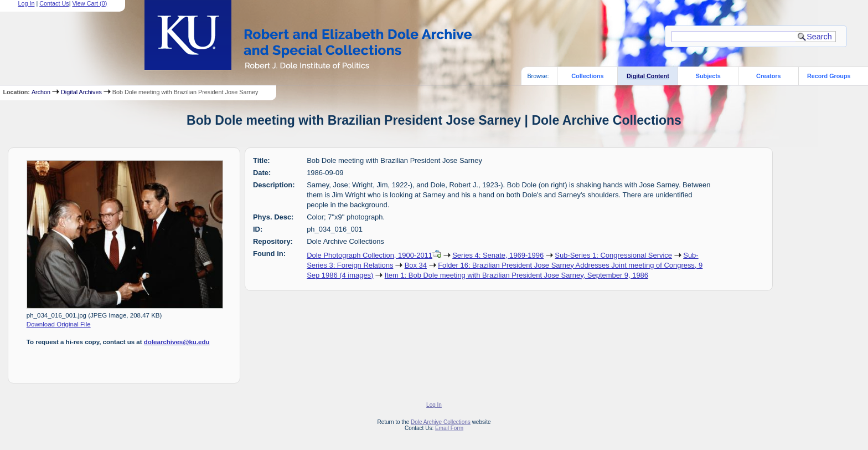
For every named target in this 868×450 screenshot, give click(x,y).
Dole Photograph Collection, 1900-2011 (370, 255)
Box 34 (416, 265)
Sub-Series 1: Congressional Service (613, 255)
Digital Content (648, 76)
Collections (587, 76)
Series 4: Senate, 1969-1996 (498, 255)
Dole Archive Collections (441, 422)
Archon (41, 92)
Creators (768, 76)
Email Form (449, 428)
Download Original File (59, 324)
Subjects (708, 76)
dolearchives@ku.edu (177, 342)
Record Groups (829, 76)
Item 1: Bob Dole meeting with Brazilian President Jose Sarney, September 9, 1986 (516, 275)
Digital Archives (81, 92)
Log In (434, 405)
